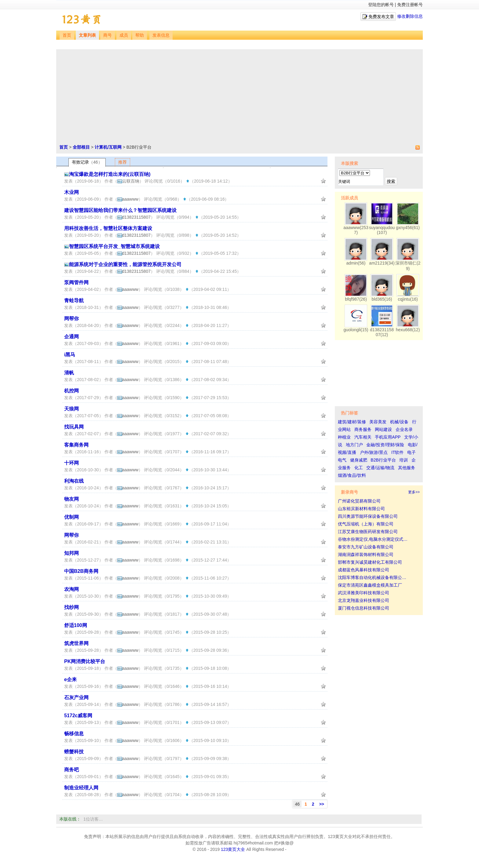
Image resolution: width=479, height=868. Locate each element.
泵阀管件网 (76, 282)
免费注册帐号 (410, 5)
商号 (108, 35)
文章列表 (87, 35)
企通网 (71, 337)
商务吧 (71, 770)
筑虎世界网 (76, 643)
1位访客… (93, 819)
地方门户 (354, 445)
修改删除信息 (410, 16)
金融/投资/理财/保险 (385, 445)
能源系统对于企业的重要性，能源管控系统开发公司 (125, 264)
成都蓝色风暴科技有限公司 (364, 570)
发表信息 (161, 35)
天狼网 (71, 409)
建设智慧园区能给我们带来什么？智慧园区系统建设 (120, 210)
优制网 (71, 517)
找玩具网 (74, 427)
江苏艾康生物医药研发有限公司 (368, 532)
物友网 (71, 499)
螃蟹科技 (74, 752)
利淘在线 (74, 481)
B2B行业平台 (383, 460)
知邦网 (71, 553)
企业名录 (404, 429)
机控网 (71, 391)
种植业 (344, 437)
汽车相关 (363, 437)
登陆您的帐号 (381, 5)
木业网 (71, 192)
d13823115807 (134, 217)
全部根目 (81, 147)
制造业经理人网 (81, 788)
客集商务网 (76, 445)
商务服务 (363, 429)
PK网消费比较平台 (85, 661)
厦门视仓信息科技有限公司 (364, 608)
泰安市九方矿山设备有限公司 (366, 547)
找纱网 (71, 607)
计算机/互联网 (108, 147)
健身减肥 (359, 460)
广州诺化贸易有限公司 (359, 501)
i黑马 (70, 355)
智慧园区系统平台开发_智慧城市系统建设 (114, 246)
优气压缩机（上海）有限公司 (366, 524)
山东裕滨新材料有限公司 (361, 509)
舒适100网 (76, 625)
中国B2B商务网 (81, 571)
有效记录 (87, 162)
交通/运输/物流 (380, 468)
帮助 (140, 35)
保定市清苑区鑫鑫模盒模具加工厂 (370, 585)
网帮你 (71, 319)
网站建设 (383, 429)
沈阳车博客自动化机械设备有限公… (372, 577)
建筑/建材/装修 (352, 422)
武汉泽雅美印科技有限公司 (364, 593)
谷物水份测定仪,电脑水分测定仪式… (373, 539)
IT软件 (397, 452)
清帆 (69, 373)
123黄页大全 (233, 849)
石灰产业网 (76, 697)
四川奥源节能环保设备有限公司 (368, 516)
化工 (359, 468)
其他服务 (407, 468)
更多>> (414, 492)
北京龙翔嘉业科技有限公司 (364, 600)
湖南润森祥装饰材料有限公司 (366, 555)
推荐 (122, 162)
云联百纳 (128, 181)
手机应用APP (388, 437)
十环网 (71, 463)
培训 (404, 460)
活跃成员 (349, 198)
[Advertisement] (239, 98)
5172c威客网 (78, 716)
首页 (67, 35)
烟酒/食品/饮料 (352, 475)
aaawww (128, 199)
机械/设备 (399, 422)
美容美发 (378, 422)
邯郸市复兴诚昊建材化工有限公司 (370, 562)
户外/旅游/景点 (374, 452)
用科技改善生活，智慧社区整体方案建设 (108, 228)
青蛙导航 (74, 300)
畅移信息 (74, 734)
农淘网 (71, 589)
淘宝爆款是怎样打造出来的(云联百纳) (110, 174)
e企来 (70, 679)
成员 (124, 35)
